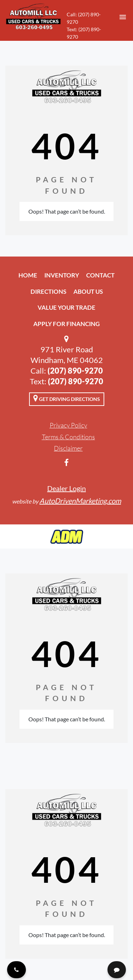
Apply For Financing (66, 324)
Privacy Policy (68, 425)
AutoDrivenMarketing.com (80, 501)
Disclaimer (68, 448)
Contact (100, 275)
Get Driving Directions (67, 398)
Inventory (62, 275)
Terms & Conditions (68, 437)
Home (28, 275)
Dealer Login (66, 488)
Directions (48, 291)
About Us (88, 291)
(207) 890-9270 (75, 371)
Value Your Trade (66, 307)
